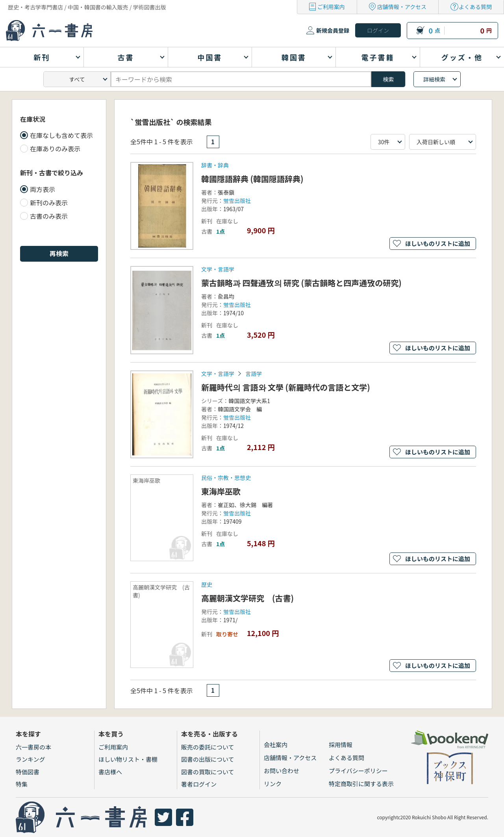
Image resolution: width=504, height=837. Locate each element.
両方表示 (43, 189)
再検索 (59, 253)
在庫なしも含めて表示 (61, 135)
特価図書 (28, 772)
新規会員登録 (333, 30)
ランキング (31, 759)
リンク (273, 784)
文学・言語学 (218, 269)
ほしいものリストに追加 (438, 243)
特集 (22, 784)
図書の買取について (208, 772)
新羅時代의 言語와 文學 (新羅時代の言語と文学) (286, 387)
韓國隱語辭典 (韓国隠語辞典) (252, 179)
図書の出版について (208, 759)
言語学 (254, 374)
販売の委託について (208, 747)
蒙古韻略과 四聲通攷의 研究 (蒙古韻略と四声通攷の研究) (301, 283)
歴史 (207, 584)
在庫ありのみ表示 (55, 149)
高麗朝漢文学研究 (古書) (247, 598)
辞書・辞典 (215, 165)
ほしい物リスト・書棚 (128, 759)
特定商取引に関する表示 (361, 784)
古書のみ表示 (49, 216)
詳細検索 (434, 79)
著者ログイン (199, 784)
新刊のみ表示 (49, 203)
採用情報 (341, 745)
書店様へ (110, 772)
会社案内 (276, 745)
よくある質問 (475, 7)
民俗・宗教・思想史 (226, 478)
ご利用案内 (331, 7)
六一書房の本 (33, 747)
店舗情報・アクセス (402, 7)
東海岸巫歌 (221, 491)
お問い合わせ (282, 771)
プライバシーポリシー (358, 771)
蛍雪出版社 (237, 201)
